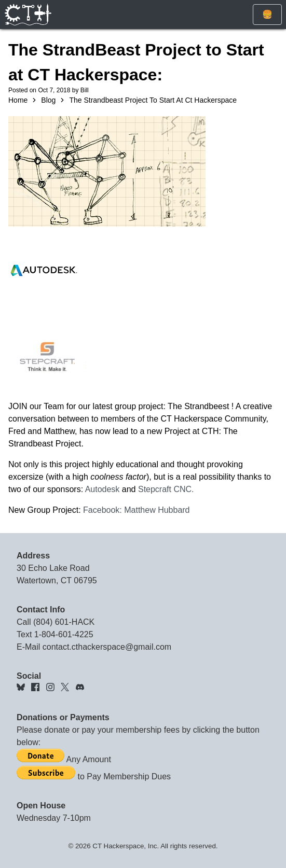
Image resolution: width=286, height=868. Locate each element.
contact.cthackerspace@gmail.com (107, 647)
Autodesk (103, 489)
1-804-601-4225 (64, 634)
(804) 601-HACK (64, 622)
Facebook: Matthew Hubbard (136, 510)
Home (18, 100)
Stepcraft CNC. (166, 489)
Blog (48, 100)
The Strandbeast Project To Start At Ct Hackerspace (153, 100)
